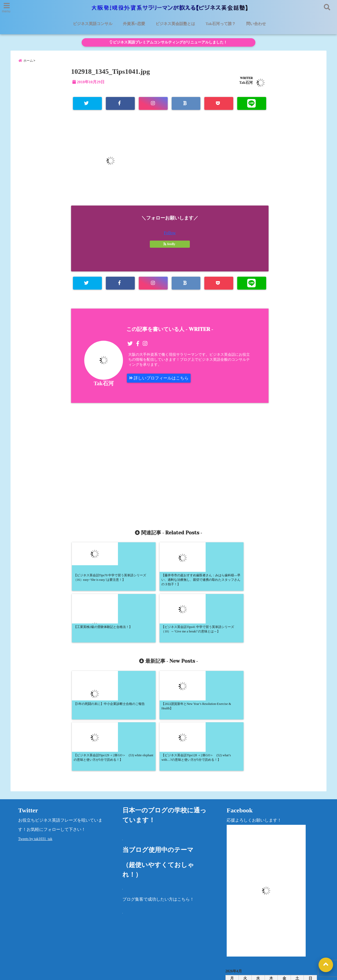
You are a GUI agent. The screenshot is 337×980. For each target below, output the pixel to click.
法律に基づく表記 (278, 942)
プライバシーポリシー (234, 942)
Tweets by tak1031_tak (35, 737)
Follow (170, 233)
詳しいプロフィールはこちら (159, 378)
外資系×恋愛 (134, 24)
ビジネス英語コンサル (93, 24)
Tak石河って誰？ (221, 24)
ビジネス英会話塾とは (175, 24)
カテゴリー (236, 924)
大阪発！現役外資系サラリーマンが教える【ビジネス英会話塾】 (159, 973)
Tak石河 (246, 82)
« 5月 (269, 908)
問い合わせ (256, 24)
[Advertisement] (123, 460)
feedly (170, 244)
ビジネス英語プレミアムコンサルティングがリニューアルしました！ (168, 42)
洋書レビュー (193, 942)
